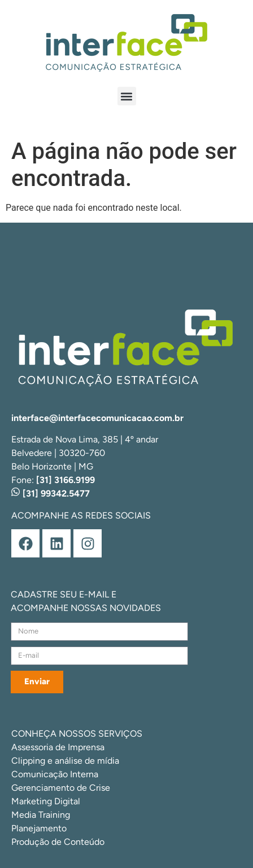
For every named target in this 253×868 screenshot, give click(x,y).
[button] (127, 96)
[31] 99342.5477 (51, 493)
